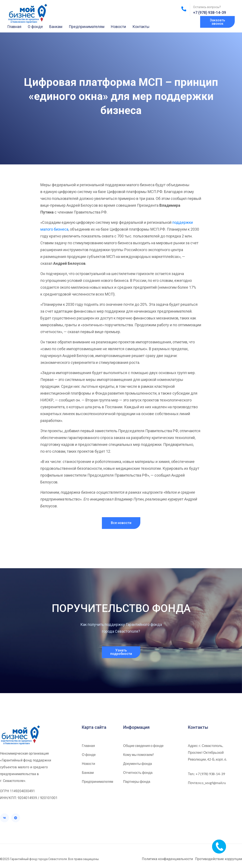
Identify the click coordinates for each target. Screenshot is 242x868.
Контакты (141, 27)
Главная (14, 27)
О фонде (35, 27)
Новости (118, 27)
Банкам (56, 27)
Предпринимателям (87, 27)
